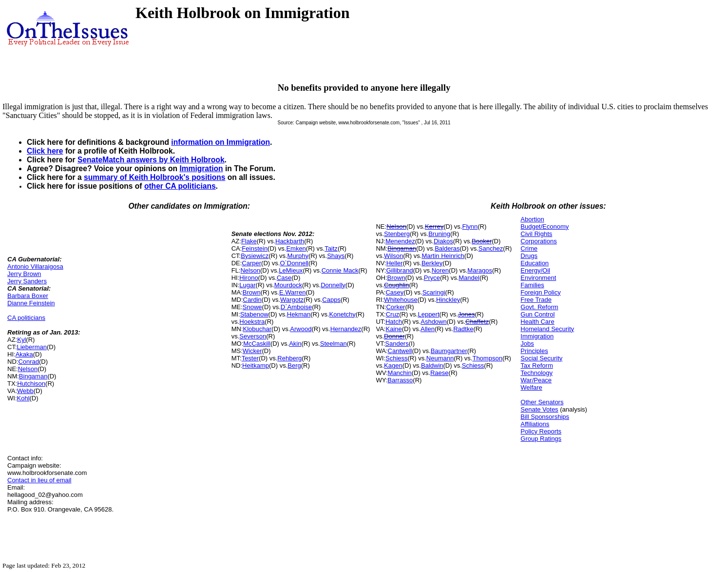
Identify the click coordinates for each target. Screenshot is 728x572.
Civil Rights (536, 234)
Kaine (393, 329)
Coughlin (396, 285)
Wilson (393, 256)
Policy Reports (541, 431)
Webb (25, 391)
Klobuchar (258, 329)
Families (532, 285)
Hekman (299, 314)
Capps (331, 300)
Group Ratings (541, 439)
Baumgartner (449, 351)
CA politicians (26, 318)
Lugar (247, 285)
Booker (482, 241)
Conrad (29, 362)
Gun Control (537, 314)
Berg (294, 365)
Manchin (400, 373)
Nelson (28, 369)
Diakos (443, 241)
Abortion (532, 219)
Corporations (538, 241)
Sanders (397, 344)
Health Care (537, 322)
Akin (295, 344)
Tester (250, 358)
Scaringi (434, 292)
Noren (440, 270)
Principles (534, 351)
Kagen (393, 365)
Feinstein (255, 248)
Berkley (432, 263)
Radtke (463, 329)
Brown (252, 292)
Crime (529, 248)
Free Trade (536, 300)
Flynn (470, 227)
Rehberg (289, 358)
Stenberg (397, 234)
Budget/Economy (545, 227)
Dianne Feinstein (31, 303)
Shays (336, 256)
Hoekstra (252, 322)
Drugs (529, 256)
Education (535, 263)
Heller (395, 263)
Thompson (487, 358)
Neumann (440, 358)
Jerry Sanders (27, 281)
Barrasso (400, 380)
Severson (253, 336)
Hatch (394, 322)
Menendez (400, 241)
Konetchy (343, 314)
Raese (440, 373)
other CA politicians (180, 186)
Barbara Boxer (28, 296)
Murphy (298, 256)
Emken (296, 248)
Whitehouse (401, 300)
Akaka (24, 354)
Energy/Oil (535, 270)
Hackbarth (290, 241)
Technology (536, 373)
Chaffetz (477, 322)
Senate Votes (539, 409)
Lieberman (32, 347)
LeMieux (291, 270)
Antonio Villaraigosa (35, 266)
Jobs (527, 344)
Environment (538, 278)
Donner (394, 336)
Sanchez (491, 248)
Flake (249, 241)
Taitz (331, 248)
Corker (395, 307)
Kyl (21, 340)
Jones (467, 314)
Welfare (531, 387)
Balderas (447, 248)
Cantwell (400, 351)
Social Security (541, 358)
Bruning (439, 234)
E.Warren (292, 292)
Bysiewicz (255, 256)
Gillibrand (399, 270)
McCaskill (257, 344)
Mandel (469, 278)
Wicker (252, 351)
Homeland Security (547, 329)
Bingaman (33, 376)
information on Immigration (220, 142)
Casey (394, 292)
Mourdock (288, 285)
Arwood (301, 329)
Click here (45, 151)
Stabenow (254, 314)
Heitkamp (256, 365)
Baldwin (432, 365)
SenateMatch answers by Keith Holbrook (151, 160)
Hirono (249, 278)
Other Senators (542, 402)
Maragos (480, 270)
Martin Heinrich (443, 256)
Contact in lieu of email (39, 480)
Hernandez (346, 329)
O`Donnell (294, 263)
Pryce (432, 278)
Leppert (428, 314)
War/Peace (536, 380)
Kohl (23, 398)
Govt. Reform (539, 307)
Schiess (397, 358)
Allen (428, 329)
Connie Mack (340, 270)
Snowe (252, 307)
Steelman (334, 344)
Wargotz (292, 300)
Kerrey (434, 227)
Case (284, 278)
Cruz (393, 314)
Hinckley (448, 300)
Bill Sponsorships (545, 417)
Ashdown (433, 322)
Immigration (201, 168)
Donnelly (333, 285)
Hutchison (31, 384)
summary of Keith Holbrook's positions (155, 177)
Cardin (252, 300)
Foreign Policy (540, 292)
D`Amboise (296, 307)
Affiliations (535, 424)
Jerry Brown (24, 274)
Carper (251, 263)
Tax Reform (536, 365)
